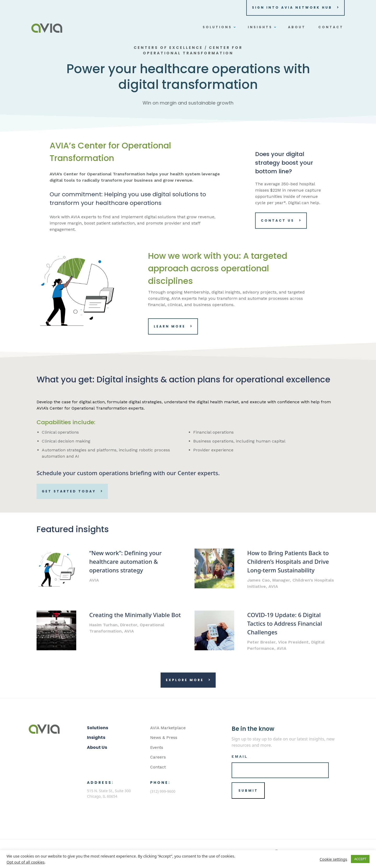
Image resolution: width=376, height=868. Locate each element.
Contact (158, 767)
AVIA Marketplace (168, 728)
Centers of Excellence (168, 48)
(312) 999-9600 (163, 791)
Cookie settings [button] (333, 859)
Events (157, 747)
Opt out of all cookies (26, 862)
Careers (158, 757)
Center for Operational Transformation (193, 50)
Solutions (98, 728)
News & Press (164, 737)
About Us (97, 747)
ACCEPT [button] (360, 859)
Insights (96, 737)
